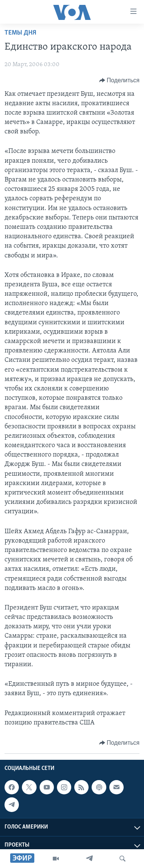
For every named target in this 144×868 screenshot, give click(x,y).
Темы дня (20, 33)
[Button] (119, 80)
